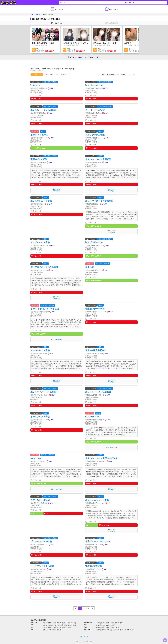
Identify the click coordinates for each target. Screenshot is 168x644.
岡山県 (98, 628)
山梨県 (122, 623)
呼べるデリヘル (57, 23)
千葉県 (55, 625)
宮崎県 (122, 630)
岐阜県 (108, 625)
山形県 (68, 623)
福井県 (108, 623)
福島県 (73, 623)
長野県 (117, 623)
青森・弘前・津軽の (84, 57)
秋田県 (59, 623)
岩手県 (54, 623)
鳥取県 (112, 628)
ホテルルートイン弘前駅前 (43, 110)
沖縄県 (132, 630)
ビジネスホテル (50, 75)
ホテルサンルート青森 (41, 201)
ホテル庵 (90, 267)
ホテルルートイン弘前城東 (98, 392)
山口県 (117, 628)
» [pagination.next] (93, 608)
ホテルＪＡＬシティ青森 (97, 500)
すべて (37, 75)
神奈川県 (50, 625)
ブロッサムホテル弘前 (41, 541)
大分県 (117, 630)
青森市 (43, 131)
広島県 (103, 628)
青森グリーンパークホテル (98, 541)
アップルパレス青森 (40, 242)
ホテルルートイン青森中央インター (102, 458)
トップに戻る (165, 640)
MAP (52, 88)
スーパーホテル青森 (40, 350)
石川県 (98, 623)
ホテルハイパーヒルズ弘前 (43, 392)
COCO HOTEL (92, 417)
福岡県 (98, 630)
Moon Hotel (36, 458)
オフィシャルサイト (57, 339)
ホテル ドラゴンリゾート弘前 (46, 309)
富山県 (103, 623)
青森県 (38, 15)
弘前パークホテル (94, 85)
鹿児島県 (127, 630)
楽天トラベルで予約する (57, 190)
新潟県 (112, 623)
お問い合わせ (84, 636)
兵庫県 (50, 628)
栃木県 (70, 625)
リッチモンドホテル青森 (42, 566)
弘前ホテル (36, 85)
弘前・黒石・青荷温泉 (50, 82)
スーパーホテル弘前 (95, 110)
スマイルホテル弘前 (40, 500)
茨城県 (65, 625)
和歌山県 (69, 628)
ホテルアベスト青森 (40, 417)
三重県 (112, 625)
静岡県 (103, 625)
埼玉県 (60, 625)
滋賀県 (59, 628)
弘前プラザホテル (94, 242)
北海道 (45, 623)
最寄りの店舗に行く (111, 23)
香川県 (50, 630)
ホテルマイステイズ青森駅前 (99, 201)
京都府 (54, 628)
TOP (32, 15)
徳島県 (59, 630)
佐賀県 (103, 630)
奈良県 (64, 628)
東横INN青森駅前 (94, 566)
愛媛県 (45, 630)
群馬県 (74, 625)
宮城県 (64, 623)
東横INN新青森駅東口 (96, 350)
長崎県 (108, 630)
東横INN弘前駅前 (39, 159)
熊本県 (112, 630)
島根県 (108, 628)
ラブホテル (64, 75)
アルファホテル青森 (95, 135)
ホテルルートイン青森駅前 (98, 159)
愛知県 (98, 625)
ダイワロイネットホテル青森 (44, 267)
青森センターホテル (95, 309)
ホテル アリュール (39, 135)
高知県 (54, 630)
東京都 (45, 625)
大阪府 (45, 628)
